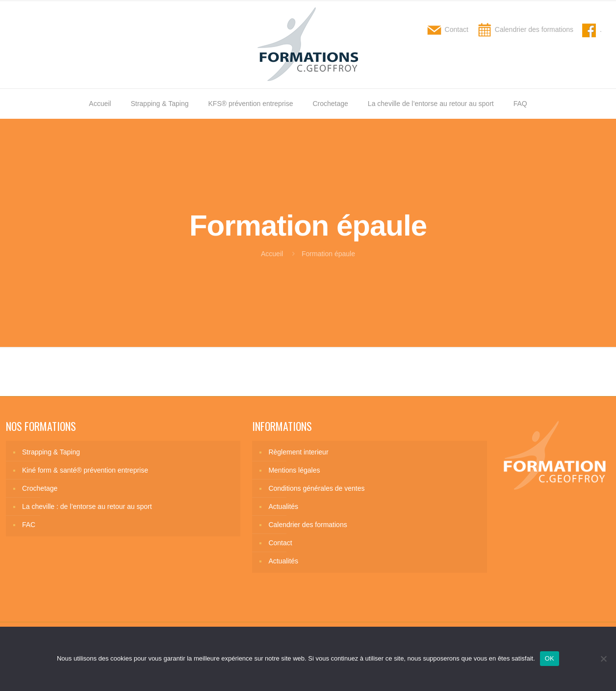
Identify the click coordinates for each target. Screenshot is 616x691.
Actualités (283, 506)
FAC (29, 525)
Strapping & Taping (51, 452)
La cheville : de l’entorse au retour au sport (87, 506)
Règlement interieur (298, 452)
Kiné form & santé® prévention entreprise (85, 470)
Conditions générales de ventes (316, 488)
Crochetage (40, 488)
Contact (280, 543)
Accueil (272, 254)
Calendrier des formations (308, 525)
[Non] (604, 659)
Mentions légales (294, 470)
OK (550, 658)
